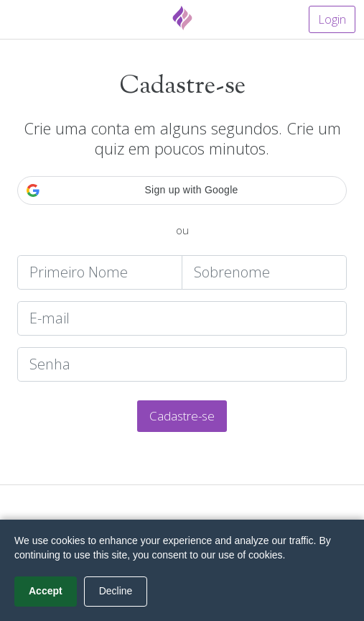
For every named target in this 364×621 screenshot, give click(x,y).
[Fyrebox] (182, 18)
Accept (46, 591)
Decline (116, 591)
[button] (182, 190)
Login (332, 19)
